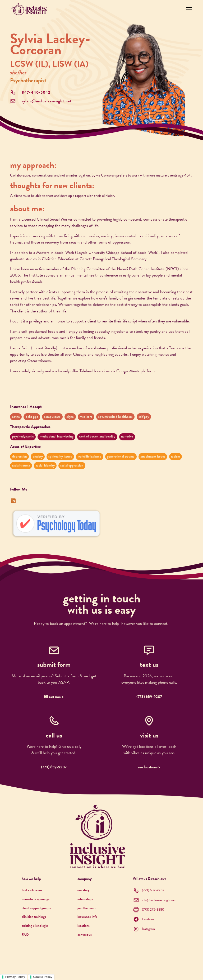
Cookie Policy (43, 977)
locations (84, 926)
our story (83, 890)
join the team (86, 908)
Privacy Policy (15, 977)
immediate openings (36, 899)
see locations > (149, 767)
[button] (188, 9)
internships (85, 899)
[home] (29, 9)
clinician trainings (34, 917)
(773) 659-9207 (149, 697)
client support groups (36, 908)
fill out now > (54, 697)
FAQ (25, 935)
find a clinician (32, 890)
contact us (85, 935)
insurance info (87, 917)
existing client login (35, 926)
